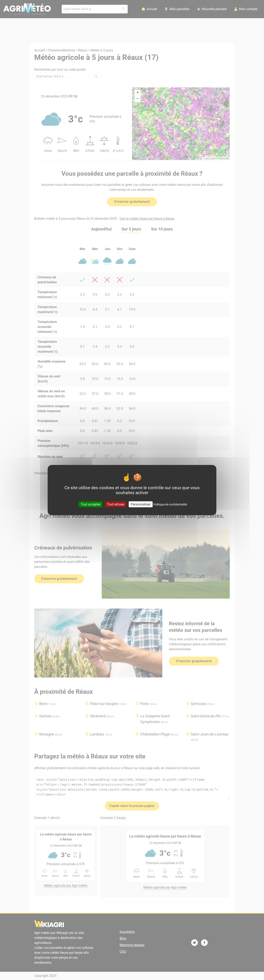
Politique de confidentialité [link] (170, 504)
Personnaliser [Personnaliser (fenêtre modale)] (141, 504)
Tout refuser (116, 504)
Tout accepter (91, 504)
